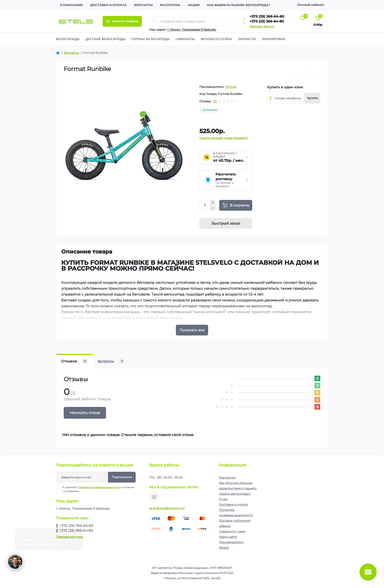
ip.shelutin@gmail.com (167, 508)
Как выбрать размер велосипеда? (239, 5)
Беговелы (71, 53)
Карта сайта (228, 537)
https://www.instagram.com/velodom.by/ (154, 497)
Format (231, 87)
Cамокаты (185, 39)
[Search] (155, 21)
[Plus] (213, 203)
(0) (215, 101)
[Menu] (122, 21)
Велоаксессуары (216, 39)
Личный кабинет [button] (311, 5)
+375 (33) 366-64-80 (267, 21)
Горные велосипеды (150, 39)
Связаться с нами (232, 531)
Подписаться (122, 477)
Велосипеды (68, 39)
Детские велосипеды (106, 39)
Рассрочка (170, 5)
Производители (231, 542)
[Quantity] (205, 205)
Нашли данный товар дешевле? (224, 138)
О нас (223, 499)
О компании (71, 5)
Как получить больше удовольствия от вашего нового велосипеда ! (238, 488)
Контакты (143, 5)
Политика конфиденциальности (99, 487)
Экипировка (274, 39)
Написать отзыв (85, 413)
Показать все (192, 330)
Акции (194, 5)
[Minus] (213, 208)
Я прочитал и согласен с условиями (98, 489)
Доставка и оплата (108, 5)
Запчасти (247, 39)
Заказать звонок (262, 26)
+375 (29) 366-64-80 (267, 16)
